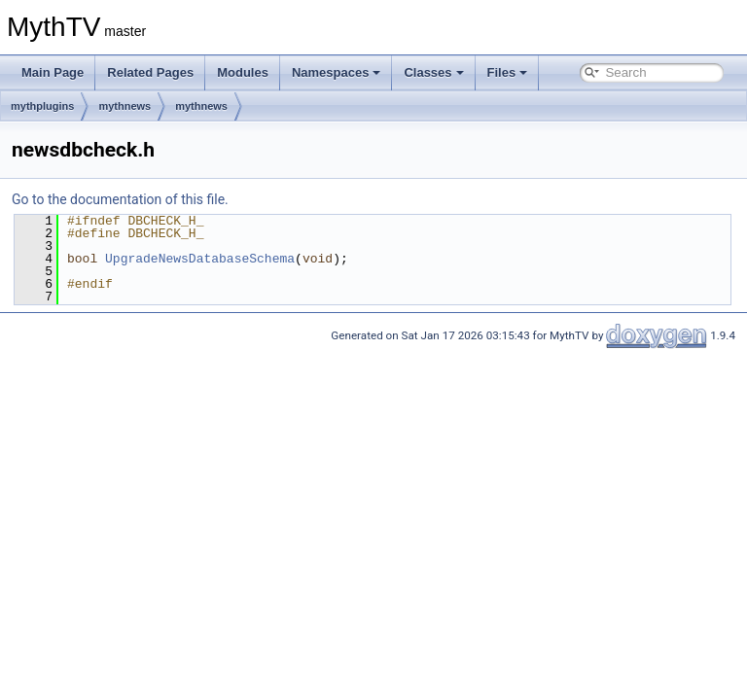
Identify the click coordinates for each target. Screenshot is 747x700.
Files (508, 72)
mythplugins (42, 106)
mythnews (124, 106)
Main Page (53, 72)
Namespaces (337, 72)
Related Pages (150, 72)
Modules (243, 72)
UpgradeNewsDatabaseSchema (200, 259)
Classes (433, 72)
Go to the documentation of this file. (120, 199)
